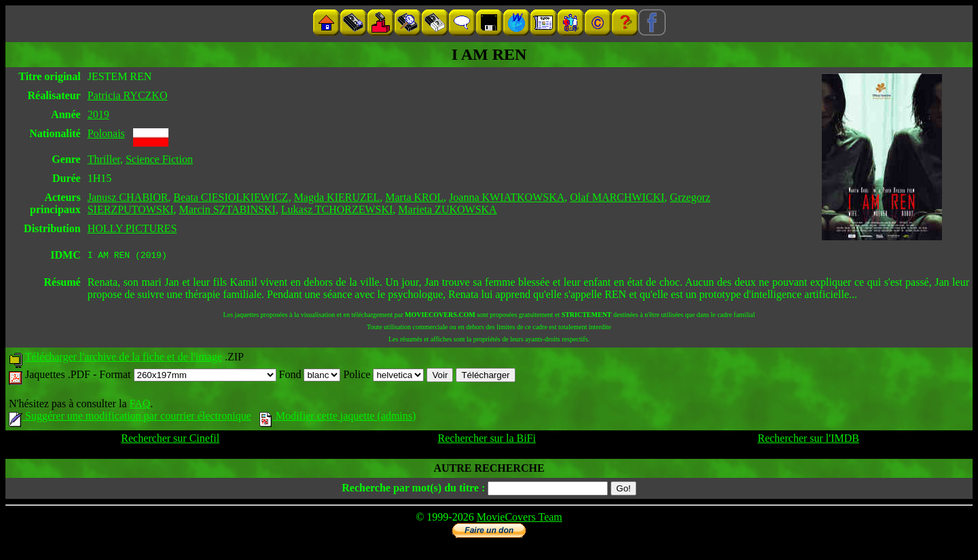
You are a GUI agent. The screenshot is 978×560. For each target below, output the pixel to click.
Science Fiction (159, 159)
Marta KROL (414, 197)
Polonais (106, 133)
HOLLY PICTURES (132, 228)
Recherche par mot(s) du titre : (413, 490)
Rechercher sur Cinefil (170, 440)
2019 (98, 114)
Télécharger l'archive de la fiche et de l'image (124, 359)
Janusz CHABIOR (128, 197)
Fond (310, 376)
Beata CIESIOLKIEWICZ (231, 197)
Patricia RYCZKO (128, 95)
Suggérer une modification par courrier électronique (130, 418)
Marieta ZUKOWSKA (447, 209)
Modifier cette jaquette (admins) (338, 418)
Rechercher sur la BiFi (487, 440)
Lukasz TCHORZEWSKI (337, 209)
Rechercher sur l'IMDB (808, 440)
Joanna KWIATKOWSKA (507, 197)
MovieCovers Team (520, 519)
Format (187, 376)
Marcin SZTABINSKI (228, 209)
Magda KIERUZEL (337, 197)
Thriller (104, 159)
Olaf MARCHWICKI (617, 197)
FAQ (140, 406)
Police (383, 376)
